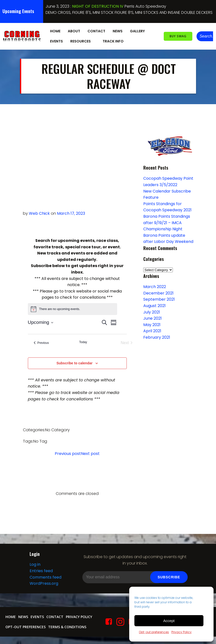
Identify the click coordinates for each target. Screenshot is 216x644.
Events (56, 40)
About (73, 30)
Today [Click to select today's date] (83, 342)
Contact (96, 30)
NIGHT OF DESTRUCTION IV (98, 6)
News (117, 30)
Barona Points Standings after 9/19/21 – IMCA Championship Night (166, 222)
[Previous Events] (41, 343)
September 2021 (158, 299)
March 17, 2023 (71, 213)
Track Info (115, 40)
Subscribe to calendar (74, 363)
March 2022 (154, 286)
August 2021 (154, 305)
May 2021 (151, 324)
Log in (35, 568)
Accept (169, 621)
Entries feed (41, 575)
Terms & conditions (67, 630)
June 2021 (152, 318)
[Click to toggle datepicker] (41, 322)
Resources (82, 40)
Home (54, 30)
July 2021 (151, 312)
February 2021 (156, 337)
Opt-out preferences (154, 632)
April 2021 (152, 331)
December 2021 (158, 293)
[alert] (72, 309)
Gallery (139, 30)
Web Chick (39, 213)
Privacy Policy (181, 632)
